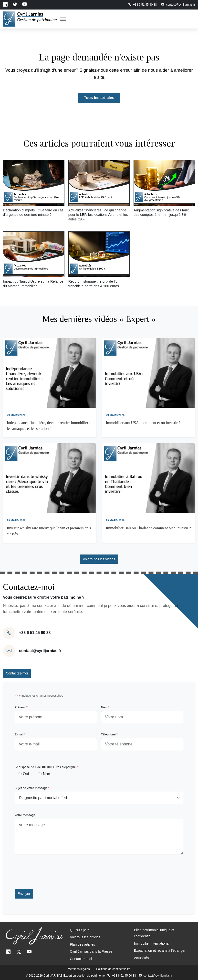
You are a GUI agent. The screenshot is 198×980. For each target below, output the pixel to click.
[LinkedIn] (8, 952)
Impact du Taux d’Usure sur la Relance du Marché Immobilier (33, 284)
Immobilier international (152, 943)
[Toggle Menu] (63, 19)
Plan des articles (82, 944)
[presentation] (52, 872)
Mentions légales (79, 969)
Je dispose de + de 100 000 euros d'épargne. (47, 767)
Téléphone (109, 734)
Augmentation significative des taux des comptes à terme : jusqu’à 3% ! (161, 213)
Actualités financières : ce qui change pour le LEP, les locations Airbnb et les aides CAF (98, 215)
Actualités (141, 958)
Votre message (25, 815)
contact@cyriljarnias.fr (40, 651)
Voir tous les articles (85, 937)
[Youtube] (29, 952)
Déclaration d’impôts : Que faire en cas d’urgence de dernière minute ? (33, 213)
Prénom (21, 707)
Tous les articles (99, 98)
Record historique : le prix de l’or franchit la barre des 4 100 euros (94, 284)
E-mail (20, 734)
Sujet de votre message (32, 788)
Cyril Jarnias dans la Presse (91, 951)
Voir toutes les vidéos (99, 559)
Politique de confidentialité (113, 969)
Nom (105, 707)
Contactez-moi (17, 673)
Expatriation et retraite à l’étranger (160, 950)
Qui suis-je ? (79, 930)
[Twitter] (19, 952)
